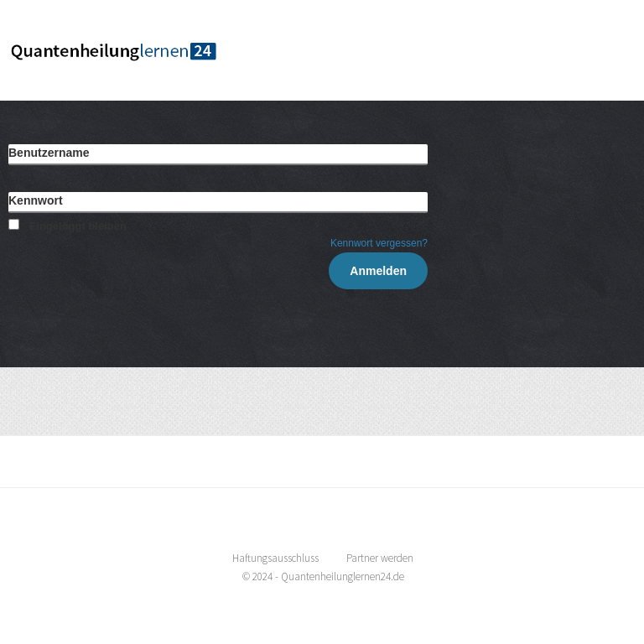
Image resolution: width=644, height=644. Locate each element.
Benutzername (49, 153)
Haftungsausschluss (275, 558)
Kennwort (36, 200)
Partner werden (380, 558)
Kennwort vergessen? (379, 243)
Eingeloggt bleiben (68, 226)
